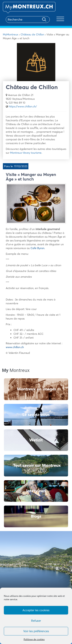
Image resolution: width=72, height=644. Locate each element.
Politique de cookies (34, 639)
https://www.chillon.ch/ (23, 106)
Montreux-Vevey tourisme (26, 153)
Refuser (36, 621)
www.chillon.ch (15, 347)
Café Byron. (38, 248)
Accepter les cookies (36, 610)
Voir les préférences (36, 631)
